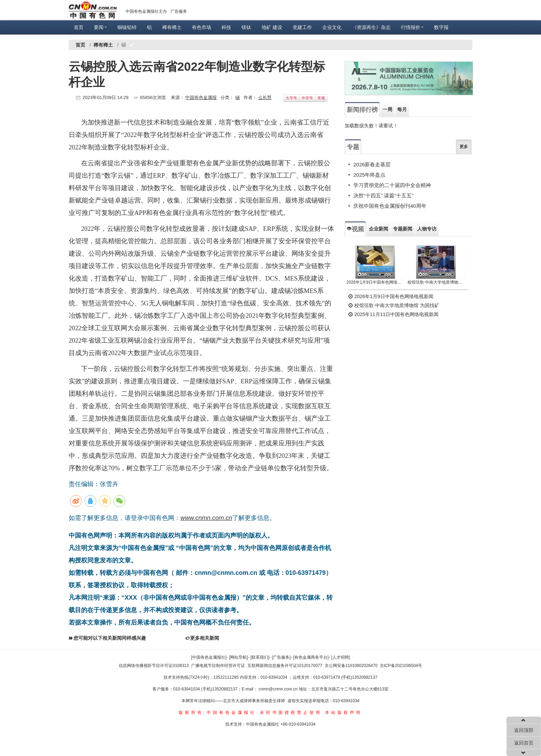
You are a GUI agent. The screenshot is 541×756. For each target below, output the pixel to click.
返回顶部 (524, 730)
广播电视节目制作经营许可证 (218, 666)
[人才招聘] (341, 657)
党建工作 (302, 27)
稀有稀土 (172, 27)
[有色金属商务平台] (311, 657)
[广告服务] (281, 657)
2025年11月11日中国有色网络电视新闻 (393, 314)
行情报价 (412, 27)
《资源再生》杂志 (371, 27)
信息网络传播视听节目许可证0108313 (154, 666)
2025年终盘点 (369, 175)
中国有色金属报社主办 (146, 11)
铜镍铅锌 (127, 27)
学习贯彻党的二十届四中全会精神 (392, 185)
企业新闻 (378, 229)
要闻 (100, 27)
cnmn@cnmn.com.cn (279, 689)
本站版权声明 (344, 713)
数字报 (441, 27)
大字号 (291, 98)
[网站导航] (239, 657)
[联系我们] (260, 657)
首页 (79, 27)
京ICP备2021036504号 (401, 666)
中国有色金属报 (201, 97)
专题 (353, 147)
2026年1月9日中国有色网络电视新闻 (375, 282)
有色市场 (201, 27)
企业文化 (332, 27)
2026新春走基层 (372, 164)
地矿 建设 (272, 27)
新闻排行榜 (362, 110)
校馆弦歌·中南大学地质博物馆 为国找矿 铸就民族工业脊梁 (436, 282)
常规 (321, 98)
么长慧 (265, 97)
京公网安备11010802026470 (351, 666)
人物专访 (427, 229)
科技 (226, 27)
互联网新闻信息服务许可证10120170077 (285, 666)
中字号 (307, 98)
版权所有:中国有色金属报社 (218, 713)
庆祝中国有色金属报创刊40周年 (390, 206)
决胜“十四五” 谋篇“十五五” (383, 195)
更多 (464, 147)
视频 (355, 229)
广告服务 (179, 11)
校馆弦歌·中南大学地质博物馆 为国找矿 (394, 305)
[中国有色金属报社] (209, 657)
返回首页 (524, 743)
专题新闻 (403, 229)
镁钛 (246, 27)
